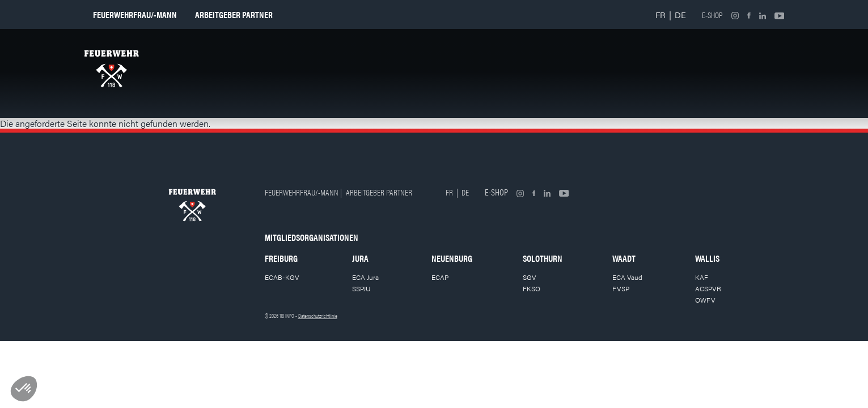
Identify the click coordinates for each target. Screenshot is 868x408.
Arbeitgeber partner (234, 14)
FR (660, 14)
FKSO (532, 288)
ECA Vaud (627, 277)
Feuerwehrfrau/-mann (135, 14)
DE (680, 14)
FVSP (621, 288)
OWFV (705, 300)
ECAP (440, 277)
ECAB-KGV (282, 277)
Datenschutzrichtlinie (318, 316)
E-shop (712, 15)
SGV (530, 277)
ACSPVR (708, 288)
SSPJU (361, 288)
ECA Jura (365, 277)
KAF (702, 277)
